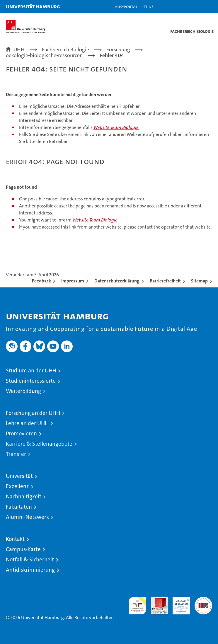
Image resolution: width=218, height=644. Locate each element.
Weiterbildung (23, 391)
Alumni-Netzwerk (27, 517)
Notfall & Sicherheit (30, 559)
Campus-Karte (23, 549)
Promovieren (21, 433)
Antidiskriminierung (30, 570)
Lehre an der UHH (27, 423)
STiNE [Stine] (148, 6)
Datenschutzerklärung (117, 281)
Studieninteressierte (31, 381)
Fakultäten (19, 507)
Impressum (73, 281)
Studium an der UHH (31, 370)
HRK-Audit (178, 603)
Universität (19, 476)
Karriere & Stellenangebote (39, 444)
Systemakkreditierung (203, 600)
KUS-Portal (126, 6)
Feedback (41, 281)
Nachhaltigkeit (24, 496)
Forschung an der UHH (33, 413)
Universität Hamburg (33, 6)
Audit (156, 600)
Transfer (16, 454)
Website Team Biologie (116, 127)
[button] (195, 7)
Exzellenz (17, 486)
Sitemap (199, 281)
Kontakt (15, 539)
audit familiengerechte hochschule (137, 606)
